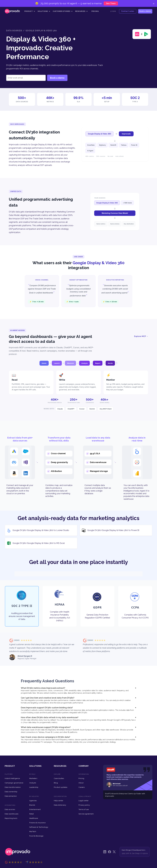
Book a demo (145, 11)
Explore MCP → (141, 336)
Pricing (95, 11)
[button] (30, 11)
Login (113, 11)
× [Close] (154, 3)
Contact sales (128, 11)
